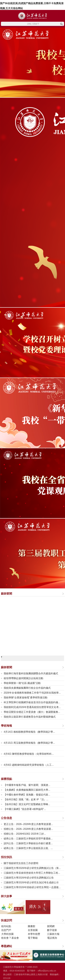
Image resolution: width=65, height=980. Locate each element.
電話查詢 (52, 938)
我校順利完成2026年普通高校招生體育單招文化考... (32, 707)
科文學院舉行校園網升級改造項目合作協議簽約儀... (32, 702)
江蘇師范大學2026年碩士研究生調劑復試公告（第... (32, 868)
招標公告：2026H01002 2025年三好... (25, 834)
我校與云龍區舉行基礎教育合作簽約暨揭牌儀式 (30, 717)
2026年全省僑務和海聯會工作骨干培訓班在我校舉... (32, 693)
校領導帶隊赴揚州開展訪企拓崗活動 (23, 678)
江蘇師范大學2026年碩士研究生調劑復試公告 (29, 878)
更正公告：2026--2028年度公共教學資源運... (28, 824)
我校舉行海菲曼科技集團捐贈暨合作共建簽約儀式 (31, 673)
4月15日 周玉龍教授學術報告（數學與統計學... (29, 743)
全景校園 (33, 930)
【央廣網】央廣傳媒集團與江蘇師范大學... (27, 790)
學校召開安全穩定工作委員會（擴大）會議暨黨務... (32, 712)
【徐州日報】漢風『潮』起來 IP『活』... (26, 799)
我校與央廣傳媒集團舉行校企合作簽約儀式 (27, 688)
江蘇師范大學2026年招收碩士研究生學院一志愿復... (32, 887)
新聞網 (51, 926)
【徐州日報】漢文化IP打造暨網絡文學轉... (27, 804)
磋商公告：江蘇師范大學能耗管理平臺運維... (28, 839)
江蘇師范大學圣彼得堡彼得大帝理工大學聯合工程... (32, 873)
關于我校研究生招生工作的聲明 (21, 863)
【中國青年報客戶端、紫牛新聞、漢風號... (27, 785)
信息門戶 (6, 930)
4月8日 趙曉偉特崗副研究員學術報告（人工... (29, 765)
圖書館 (31, 926)
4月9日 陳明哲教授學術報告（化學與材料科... (29, 754)
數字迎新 (52, 930)
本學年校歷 (34, 934)
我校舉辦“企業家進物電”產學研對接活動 (26, 698)
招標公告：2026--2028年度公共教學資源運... (28, 829)
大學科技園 (7, 934)
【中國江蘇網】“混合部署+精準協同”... (25, 809)
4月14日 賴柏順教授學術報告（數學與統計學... (29, 732)
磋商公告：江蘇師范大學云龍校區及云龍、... (28, 848)
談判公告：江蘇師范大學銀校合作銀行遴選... (28, 843)
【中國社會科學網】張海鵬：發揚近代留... (27, 795)
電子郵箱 (33, 938)
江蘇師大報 (53, 934)
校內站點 (6, 926)
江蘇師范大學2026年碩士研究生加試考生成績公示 (31, 882)
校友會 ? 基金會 (10, 938)
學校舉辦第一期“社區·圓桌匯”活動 (22, 683)
